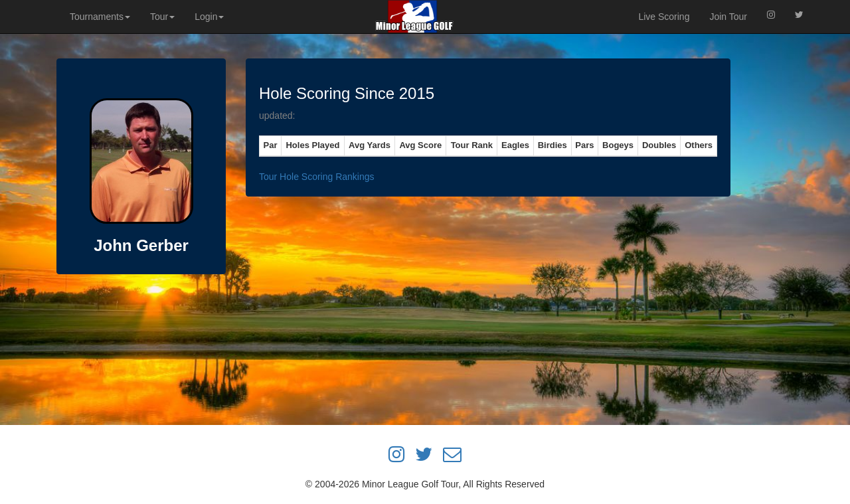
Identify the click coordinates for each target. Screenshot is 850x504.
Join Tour (728, 17)
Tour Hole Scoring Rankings (317, 177)
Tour (162, 17)
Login (209, 17)
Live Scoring (664, 17)
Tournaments (100, 17)
